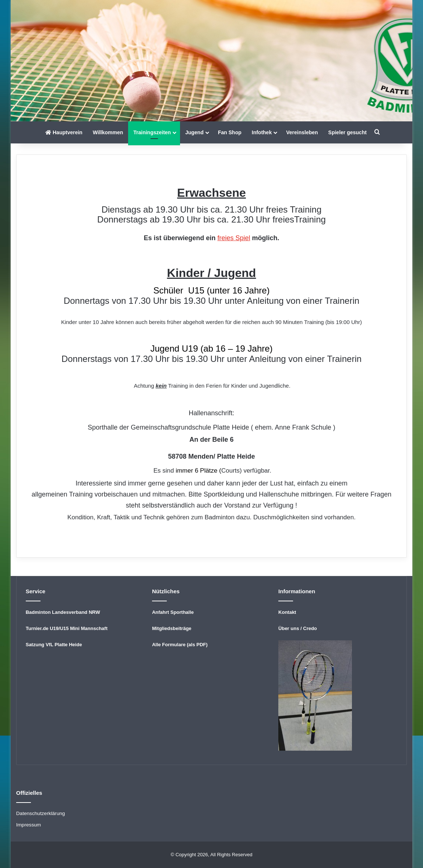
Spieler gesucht (348, 132)
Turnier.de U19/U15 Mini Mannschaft (67, 628)
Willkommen (108, 132)
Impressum (29, 825)
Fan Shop (230, 132)
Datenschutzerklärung (41, 813)
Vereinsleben (302, 132)
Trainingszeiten (152, 132)
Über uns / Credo (298, 628)
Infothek (262, 132)
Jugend (194, 132)
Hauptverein (64, 132)
